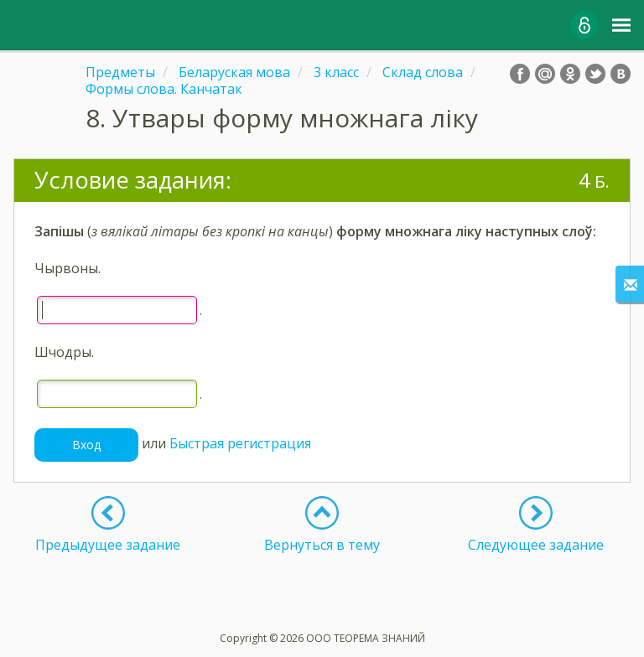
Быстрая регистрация (240, 443)
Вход (86, 445)
